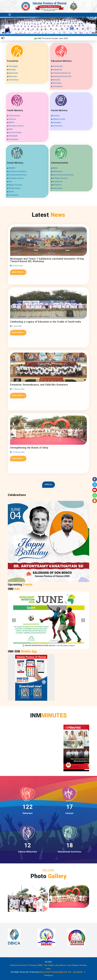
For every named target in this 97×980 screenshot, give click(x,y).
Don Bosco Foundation (17, 171)
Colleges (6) (57, 70)
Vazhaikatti (12, 136)
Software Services (59, 178)
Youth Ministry (15, 110)
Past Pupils (56, 83)
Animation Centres (15, 126)
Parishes (55, 116)
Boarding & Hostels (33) (61, 76)
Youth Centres (14, 116)
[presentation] (81, 28)
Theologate (12, 66)
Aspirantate (13, 73)
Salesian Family (58, 119)
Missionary (12, 76)
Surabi (10, 192)
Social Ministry (15, 163)
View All (49, 485)
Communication (60, 163)
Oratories (12, 119)
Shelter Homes (14, 188)
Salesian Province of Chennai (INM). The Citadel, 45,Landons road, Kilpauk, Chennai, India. (48, 967)
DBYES (11, 122)
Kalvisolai (56, 80)
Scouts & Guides (14, 132)
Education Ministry (61, 61)
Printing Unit (57, 182)
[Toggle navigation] (10, 15)
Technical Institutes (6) (61, 73)
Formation (13, 61)
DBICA (54, 168)
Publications (57, 171)
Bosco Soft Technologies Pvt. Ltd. (56, 972)
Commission (13, 80)
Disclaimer (78, 972)
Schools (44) (57, 66)
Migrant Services (14, 185)
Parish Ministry (59, 110)
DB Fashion (56, 185)
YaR (9, 182)
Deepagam (56, 122)
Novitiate (11, 70)
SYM (10, 129)
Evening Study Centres (17, 175)
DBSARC (11, 168)
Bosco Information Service (62, 175)
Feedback (49, 975)
